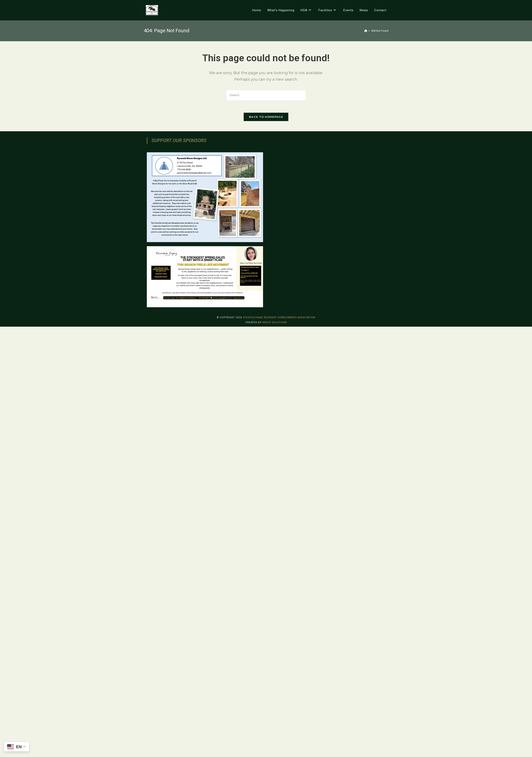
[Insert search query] (266, 95)
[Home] (366, 31)
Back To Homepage (266, 117)
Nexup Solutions (275, 753)
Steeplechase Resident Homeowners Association (279, 748)
